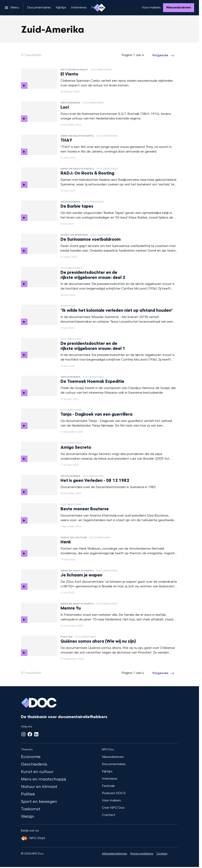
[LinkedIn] (36, 734)
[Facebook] (30, 734)
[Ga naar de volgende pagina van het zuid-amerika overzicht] (163, 55)
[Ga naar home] (99, 8)
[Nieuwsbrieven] (179, 8)
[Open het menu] (12, 8)
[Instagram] (23, 734)
